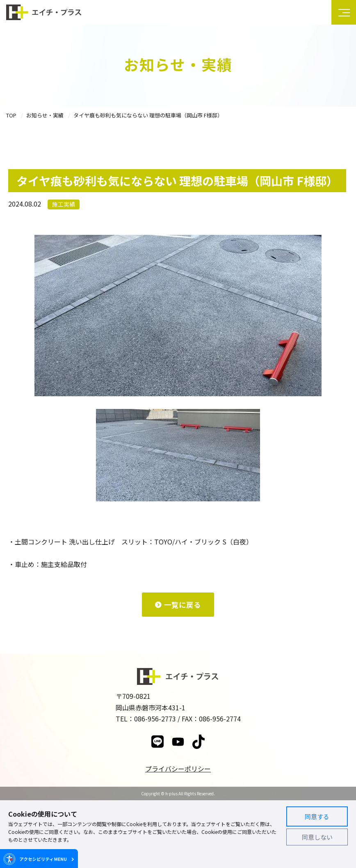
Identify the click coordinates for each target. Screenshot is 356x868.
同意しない (317, 837)
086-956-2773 (155, 719)
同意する (317, 816)
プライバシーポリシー (178, 769)
